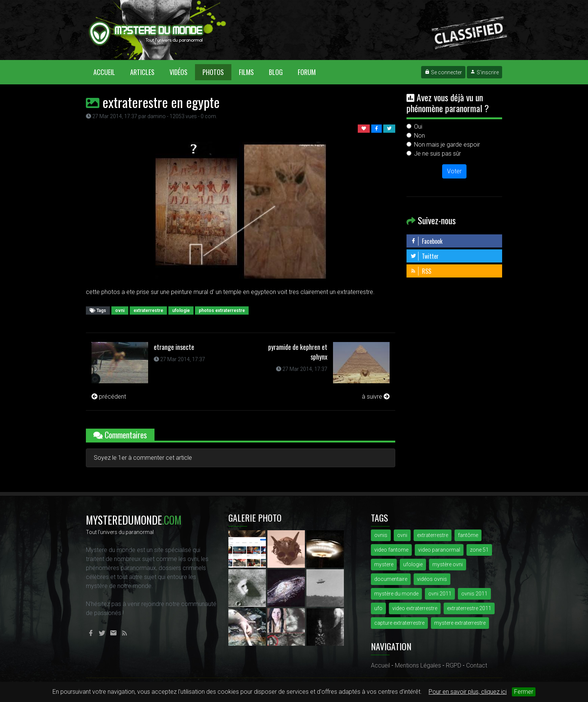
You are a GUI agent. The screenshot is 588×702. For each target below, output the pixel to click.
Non (419, 136)
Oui (418, 127)
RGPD (454, 665)
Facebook (426, 241)
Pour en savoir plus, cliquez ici (468, 692)
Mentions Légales (418, 665)
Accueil (108, 72)
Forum (307, 72)
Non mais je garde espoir (447, 145)
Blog (276, 72)
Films (246, 72)
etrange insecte (174, 347)
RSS (421, 271)
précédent (109, 397)
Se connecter (443, 72)
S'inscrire (484, 72)
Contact (477, 665)
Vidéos (178, 72)
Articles (142, 72)
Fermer (524, 692)
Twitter (424, 256)
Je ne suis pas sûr (437, 154)
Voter (454, 171)
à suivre (376, 397)
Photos (213, 72)
